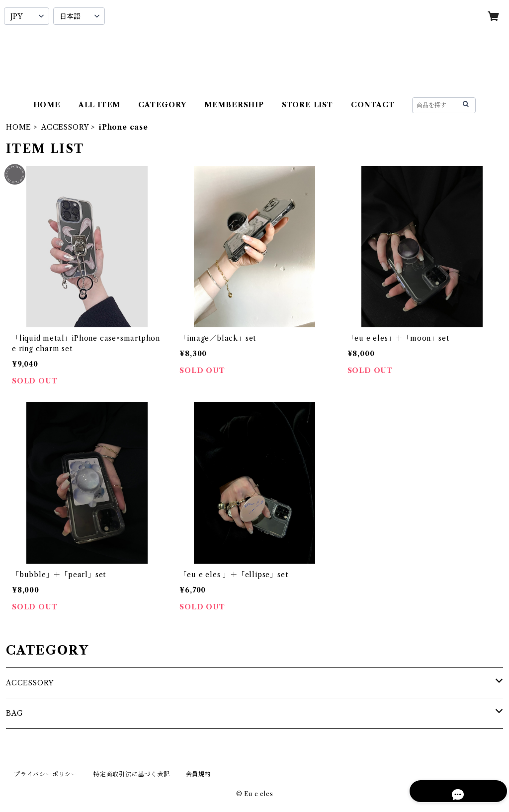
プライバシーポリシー (46, 774)
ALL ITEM (99, 105)
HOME (47, 105)
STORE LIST (307, 105)
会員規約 (199, 774)
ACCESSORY (65, 127)
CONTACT (373, 105)
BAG (14, 713)
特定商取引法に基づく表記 (132, 774)
